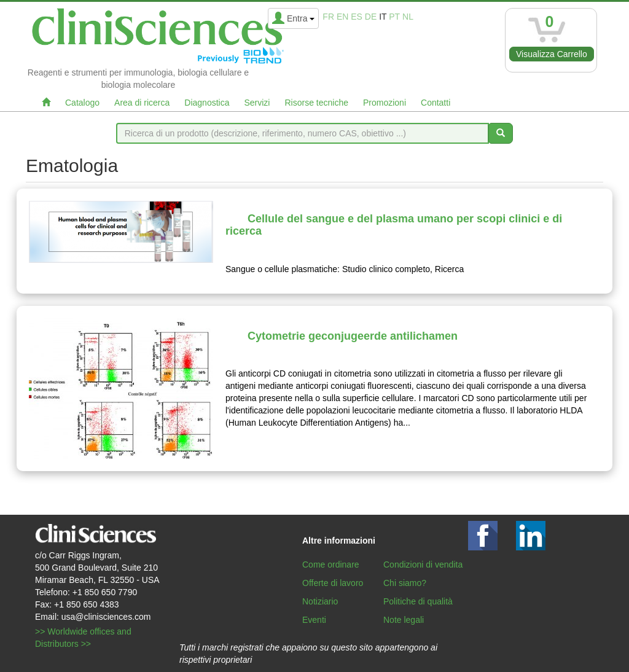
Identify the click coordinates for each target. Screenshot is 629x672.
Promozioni (385, 103)
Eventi (314, 620)
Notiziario (320, 601)
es (357, 17)
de (371, 17)
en (342, 17)
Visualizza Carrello (552, 54)
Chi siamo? (405, 583)
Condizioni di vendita (423, 565)
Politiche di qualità (418, 601)
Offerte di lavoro (333, 583)
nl (408, 17)
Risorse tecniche (316, 103)
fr (328, 17)
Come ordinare (331, 565)
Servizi (257, 103)
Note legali (404, 620)
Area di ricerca (142, 103)
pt (394, 17)
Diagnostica (207, 103)
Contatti (436, 103)
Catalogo (82, 103)
